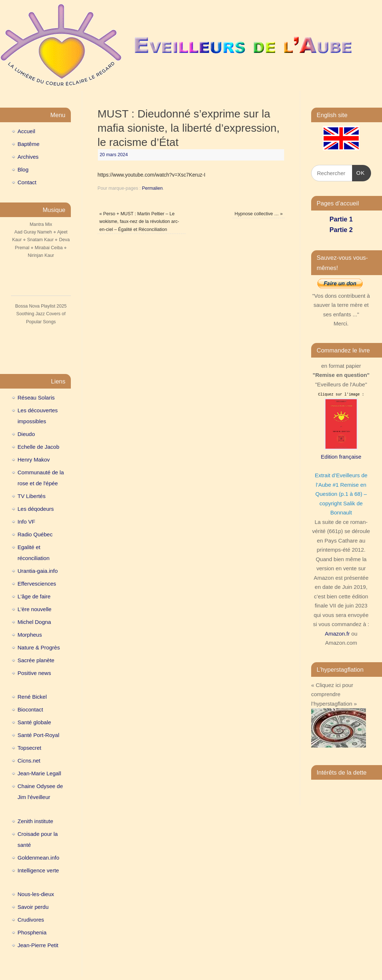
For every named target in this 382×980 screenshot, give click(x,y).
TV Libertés (32, 496)
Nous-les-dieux (36, 894)
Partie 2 (341, 230)
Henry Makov (34, 460)
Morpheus (30, 635)
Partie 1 (341, 219)
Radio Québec (35, 534)
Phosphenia (32, 932)
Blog (23, 169)
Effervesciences (37, 584)
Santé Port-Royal (38, 735)
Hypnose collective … (259, 214)
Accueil (26, 131)
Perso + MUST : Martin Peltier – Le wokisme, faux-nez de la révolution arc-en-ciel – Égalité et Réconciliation (139, 222)
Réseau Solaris (36, 398)
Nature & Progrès (39, 647)
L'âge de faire (34, 596)
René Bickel (32, 697)
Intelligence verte (38, 870)
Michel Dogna (34, 622)
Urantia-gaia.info (38, 571)
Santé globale (34, 722)
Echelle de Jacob (38, 447)
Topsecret (29, 748)
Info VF (26, 522)
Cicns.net (29, 761)
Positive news (34, 673)
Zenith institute (35, 821)
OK (359, 172)
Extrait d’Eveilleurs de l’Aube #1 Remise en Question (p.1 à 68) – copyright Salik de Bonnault (341, 494)
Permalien (152, 188)
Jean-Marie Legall (39, 773)
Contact (27, 182)
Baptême (28, 144)
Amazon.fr (337, 634)
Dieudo (26, 434)
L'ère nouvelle (35, 609)
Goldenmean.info (38, 858)
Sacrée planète (36, 660)
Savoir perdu (33, 907)
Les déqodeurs (36, 509)
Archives (28, 157)
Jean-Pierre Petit (38, 945)
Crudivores (31, 920)
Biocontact (30, 709)
